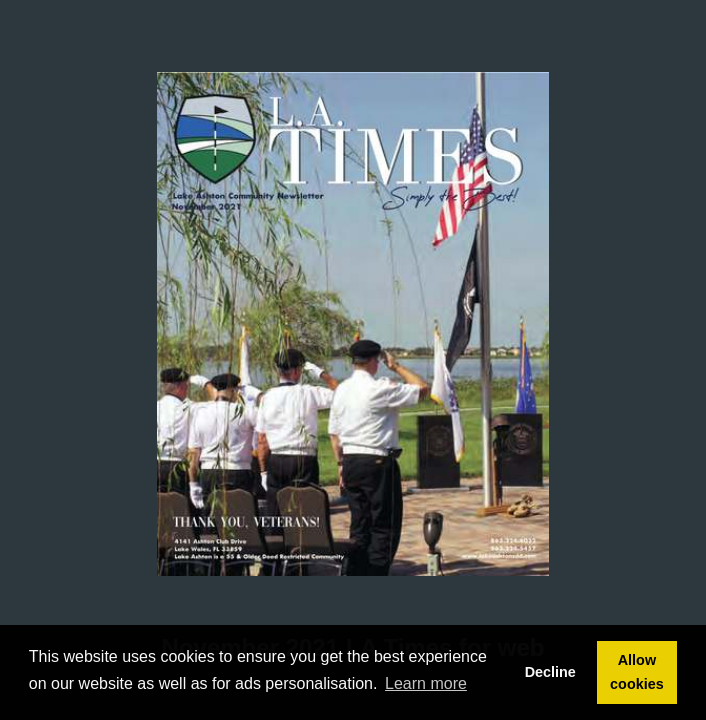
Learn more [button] (426, 683)
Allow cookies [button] (637, 672)
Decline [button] (550, 672)
